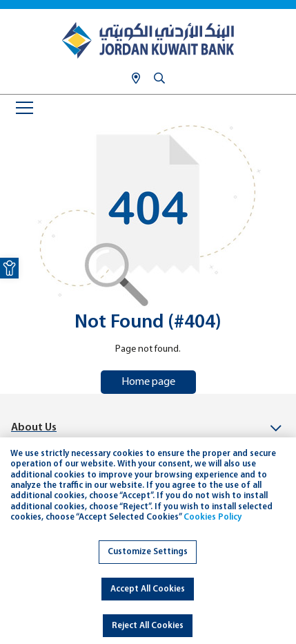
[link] (9, 268)
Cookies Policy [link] (213, 517)
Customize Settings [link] (148, 552)
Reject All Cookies (148, 626)
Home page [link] (148, 382)
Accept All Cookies (148, 589)
